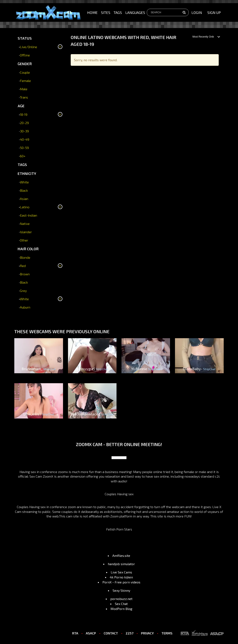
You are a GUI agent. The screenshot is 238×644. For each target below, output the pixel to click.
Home (92, 12)
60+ (23, 156)
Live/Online (29, 47)
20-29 (24, 123)
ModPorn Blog (121, 609)
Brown (25, 274)
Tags (118, 12)
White (24, 182)
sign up (214, 12)
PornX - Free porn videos (121, 582)
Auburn (25, 307)
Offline (25, 55)
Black (24, 190)
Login (197, 12)
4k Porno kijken (121, 577)
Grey (23, 291)
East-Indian (29, 215)
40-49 (25, 139)
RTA (75, 633)
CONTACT (111, 633)
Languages (135, 12)
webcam (178, 507)
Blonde (25, 257)
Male (24, 89)
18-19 (24, 114)
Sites (106, 12)
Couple (25, 72)
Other (24, 240)
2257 (129, 633)
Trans (24, 97)
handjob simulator (121, 564)
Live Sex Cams (121, 572)
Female (25, 81)
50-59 (24, 148)
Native (25, 224)
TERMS (167, 633)
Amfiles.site (121, 556)
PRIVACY (147, 633)
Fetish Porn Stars (119, 529)
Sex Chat (121, 604)
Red (23, 266)
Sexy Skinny (121, 590)
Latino (25, 207)
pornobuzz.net (121, 599)
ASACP (91, 633)
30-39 (24, 131)
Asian (24, 199)
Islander (26, 232)
